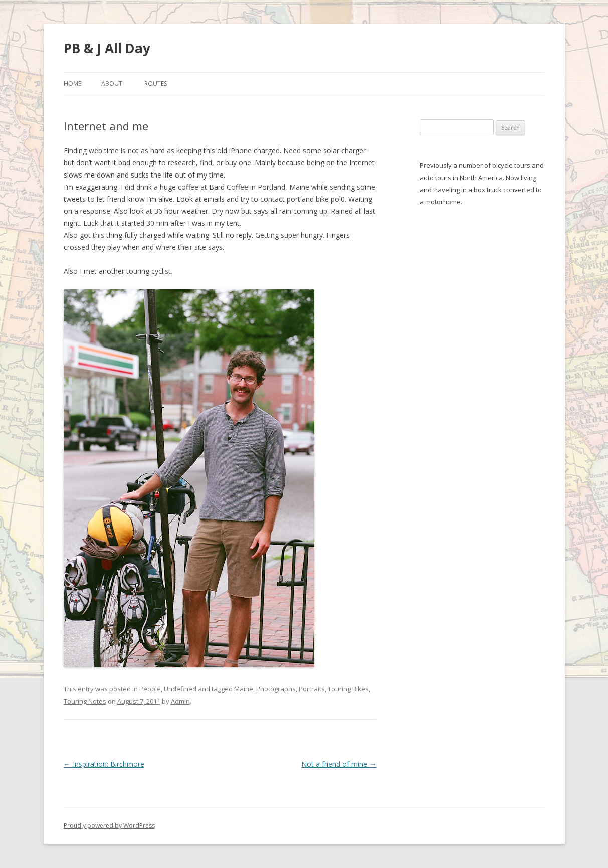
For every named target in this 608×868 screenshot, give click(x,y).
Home (72, 83)
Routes (156, 83)
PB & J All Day (107, 48)
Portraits (312, 689)
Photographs (276, 689)
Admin (180, 701)
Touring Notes (85, 701)
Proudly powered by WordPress (109, 826)
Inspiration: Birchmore (104, 764)
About (112, 83)
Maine (244, 689)
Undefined (180, 689)
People (150, 689)
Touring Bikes (348, 689)
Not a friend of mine (339, 764)
